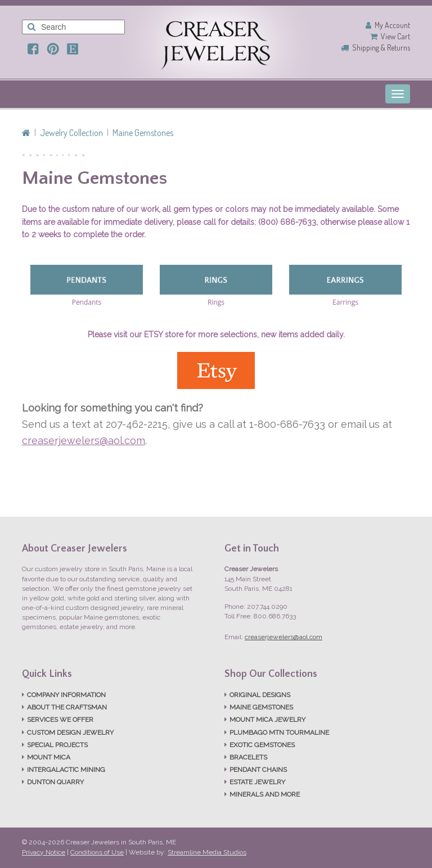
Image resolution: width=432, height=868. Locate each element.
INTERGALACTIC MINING (66, 770)
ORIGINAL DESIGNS (260, 695)
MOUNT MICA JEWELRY (267, 720)
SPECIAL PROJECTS (57, 745)
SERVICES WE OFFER (60, 720)
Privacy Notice (44, 852)
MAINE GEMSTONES (261, 707)
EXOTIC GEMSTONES (262, 745)
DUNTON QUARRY (55, 782)
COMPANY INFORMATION (66, 695)
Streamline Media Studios (207, 852)
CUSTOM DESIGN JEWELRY (70, 733)
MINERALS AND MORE (265, 794)
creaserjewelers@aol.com (84, 440)
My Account (392, 25)
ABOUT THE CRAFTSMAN (67, 707)
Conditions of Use (97, 852)
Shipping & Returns (381, 48)
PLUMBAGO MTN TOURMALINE (279, 733)
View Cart (395, 36)
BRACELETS (248, 757)
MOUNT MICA (49, 757)
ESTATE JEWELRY (257, 782)
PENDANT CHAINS (258, 770)
